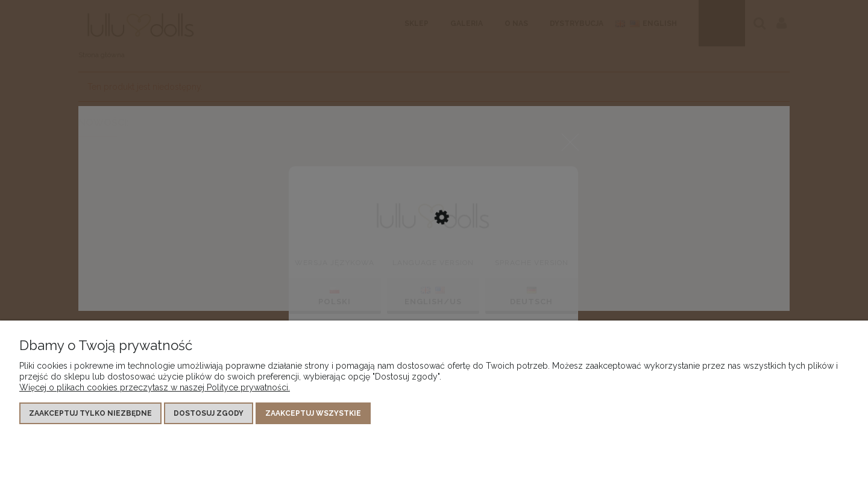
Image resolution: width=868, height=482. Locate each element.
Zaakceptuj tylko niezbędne (90, 413)
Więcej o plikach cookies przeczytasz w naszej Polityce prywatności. (155, 387)
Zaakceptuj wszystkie (313, 413)
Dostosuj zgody (209, 413)
